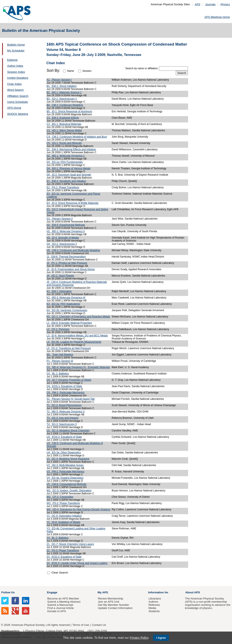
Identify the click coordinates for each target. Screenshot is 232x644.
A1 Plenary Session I (59, 80)
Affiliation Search (18, 96)
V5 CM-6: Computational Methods (67, 484)
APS (197, 4)
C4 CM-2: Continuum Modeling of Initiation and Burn (77, 137)
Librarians (155, 599)
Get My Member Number (113, 605)
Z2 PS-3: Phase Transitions (63, 550)
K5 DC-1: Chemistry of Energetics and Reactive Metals (78, 317)
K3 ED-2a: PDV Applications (63, 304)
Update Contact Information (115, 608)
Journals (210, 4)
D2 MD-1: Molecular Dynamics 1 (66, 156)
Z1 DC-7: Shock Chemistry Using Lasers (70, 544)
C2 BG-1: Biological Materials (64, 124)
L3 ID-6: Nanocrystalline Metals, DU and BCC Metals (77, 336)
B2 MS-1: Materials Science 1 (64, 92)
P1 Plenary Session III (60, 361)
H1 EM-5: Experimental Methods (66, 225)
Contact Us (99, 625)
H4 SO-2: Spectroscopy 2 (62, 244)
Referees (154, 605)
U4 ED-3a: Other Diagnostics (64, 453)
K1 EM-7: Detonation (59, 291)
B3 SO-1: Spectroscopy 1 (62, 99)
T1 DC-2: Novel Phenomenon (64, 405)
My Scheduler (16, 51)
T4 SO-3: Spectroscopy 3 (62, 424)
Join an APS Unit (109, 602)
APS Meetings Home (217, 17)
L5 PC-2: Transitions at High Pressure (69, 348)
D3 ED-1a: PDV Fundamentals (65, 162)
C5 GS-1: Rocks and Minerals (64, 143)
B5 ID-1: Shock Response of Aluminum (69, 111)
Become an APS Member (63, 599)
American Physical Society (28, 625)
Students (154, 611)
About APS (193, 592)
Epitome (12, 60)
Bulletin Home (16, 45)
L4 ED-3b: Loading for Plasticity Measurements (74, 342)
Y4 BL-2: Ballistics (58, 538)
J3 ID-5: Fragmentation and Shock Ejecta (71, 269)
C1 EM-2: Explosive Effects (63, 118)
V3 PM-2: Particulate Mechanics (65, 472)
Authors (153, 602)
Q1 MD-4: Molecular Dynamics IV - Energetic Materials (78, 367)
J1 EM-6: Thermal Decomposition (66, 257)
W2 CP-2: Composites (60, 497)
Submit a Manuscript (60, 605)
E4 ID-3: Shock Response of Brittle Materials (73, 203)
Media (152, 608)
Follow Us (8, 592)
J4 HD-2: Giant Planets (60, 276)
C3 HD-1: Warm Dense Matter (64, 130)
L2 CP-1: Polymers (58, 329)
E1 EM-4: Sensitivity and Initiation (66, 181)
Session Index (16, 72)
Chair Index (14, 84)
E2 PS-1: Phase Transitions (63, 187)
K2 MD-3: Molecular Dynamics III (66, 298)
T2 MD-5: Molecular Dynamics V (66, 412)
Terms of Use (81, 625)
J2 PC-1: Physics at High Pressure (67, 263)
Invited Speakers (18, 78)
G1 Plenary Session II (60, 219)
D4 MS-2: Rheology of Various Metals (69, 168)
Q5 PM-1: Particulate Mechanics (66, 393)
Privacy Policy (139, 638)
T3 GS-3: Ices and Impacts (62, 418)
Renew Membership (111, 599)
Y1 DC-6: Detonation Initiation (64, 516)
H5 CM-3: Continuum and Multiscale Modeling (73, 250)
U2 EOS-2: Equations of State (64, 437)
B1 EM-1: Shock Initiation (62, 86)
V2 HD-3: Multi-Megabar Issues (65, 465)
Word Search (15, 90)
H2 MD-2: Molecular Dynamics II (66, 231)
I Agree (161, 638)
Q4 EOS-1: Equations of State (64, 386)
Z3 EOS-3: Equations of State (64, 557)
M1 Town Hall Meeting (60, 355)
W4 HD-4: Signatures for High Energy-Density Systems (78, 510)
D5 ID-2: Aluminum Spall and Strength (69, 175)
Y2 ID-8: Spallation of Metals (63, 522)
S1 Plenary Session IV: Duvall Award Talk (71, 399)
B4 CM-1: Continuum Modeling (65, 105)
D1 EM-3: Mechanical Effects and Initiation (71, 149)
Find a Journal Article (60, 608)
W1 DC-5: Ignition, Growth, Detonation (69, 491)
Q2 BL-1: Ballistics (58, 374)
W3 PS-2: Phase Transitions (63, 503)
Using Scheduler (18, 102)
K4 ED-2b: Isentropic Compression (67, 310)
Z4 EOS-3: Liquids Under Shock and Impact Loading (77, 563)
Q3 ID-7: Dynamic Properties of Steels (69, 380)
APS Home (14, 108)
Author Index (15, 66)
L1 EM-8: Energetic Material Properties (69, 323)
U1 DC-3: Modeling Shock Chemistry (68, 431)
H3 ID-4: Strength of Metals (63, 238)
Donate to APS (57, 611)
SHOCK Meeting (18, 114)
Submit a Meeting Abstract (64, 602)
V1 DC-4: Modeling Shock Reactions (68, 459)
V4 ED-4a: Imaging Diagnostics (65, 478)
